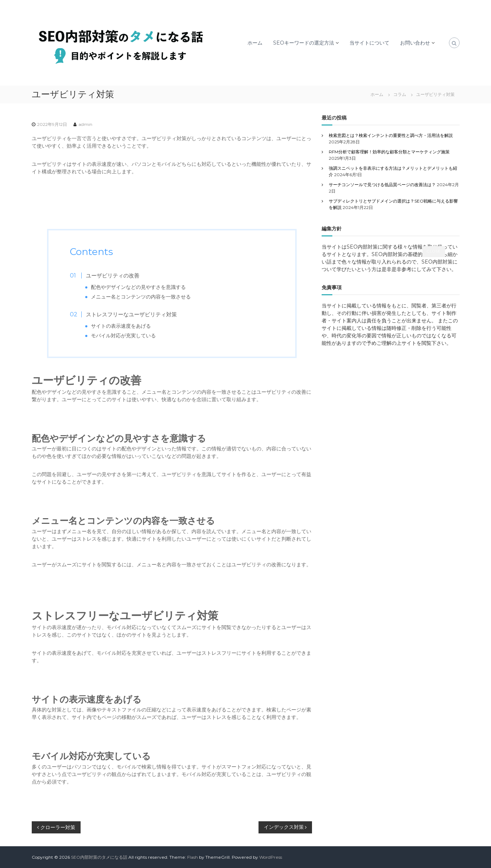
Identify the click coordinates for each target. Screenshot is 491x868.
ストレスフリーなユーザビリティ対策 (131, 314)
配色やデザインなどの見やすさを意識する (138, 287)
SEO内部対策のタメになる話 (99, 857)
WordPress (271, 857)
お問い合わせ (415, 43)
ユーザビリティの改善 (113, 275)
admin (85, 124)
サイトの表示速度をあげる (121, 326)
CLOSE (434, 251)
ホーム (255, 43)
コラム (400, 94)
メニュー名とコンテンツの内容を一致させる (141, 297)
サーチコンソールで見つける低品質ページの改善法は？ (382, 185)
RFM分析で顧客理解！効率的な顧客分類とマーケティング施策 (389, 152)
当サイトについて (369, 43)
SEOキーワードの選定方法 (304, 43)
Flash (193, 857)
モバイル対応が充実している (123, 336)
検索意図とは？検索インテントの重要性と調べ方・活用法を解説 (391, 135)
